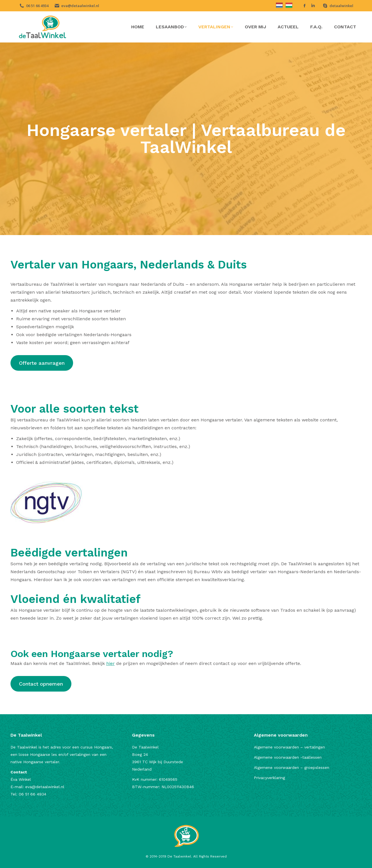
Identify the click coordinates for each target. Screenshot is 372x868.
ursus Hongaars (97, 747)
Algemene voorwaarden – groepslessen (292, 767)
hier (110, 663)
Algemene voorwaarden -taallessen (288, 757)
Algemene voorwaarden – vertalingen (289, 747)
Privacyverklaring (269, 778)
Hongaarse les (43, 754)
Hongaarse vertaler (41, 762)
